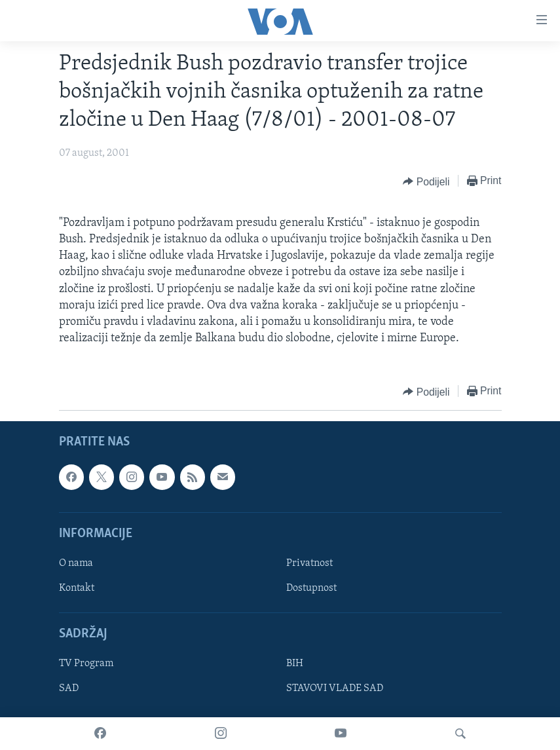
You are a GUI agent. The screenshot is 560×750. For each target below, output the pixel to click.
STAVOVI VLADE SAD (335, 689)
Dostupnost (311, 588)
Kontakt (77, 588)
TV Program (86, 664)
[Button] (426, 181)
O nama (76, 563)
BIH (295, 664)
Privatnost (309, 563)
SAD (69, 689)
